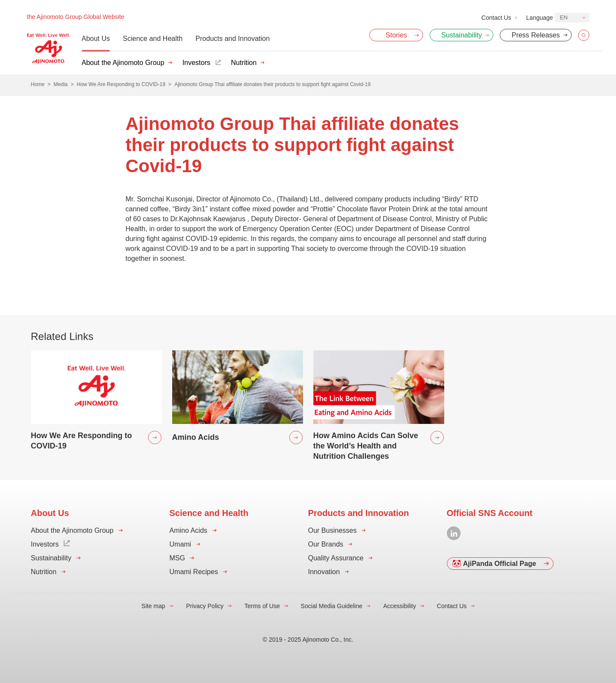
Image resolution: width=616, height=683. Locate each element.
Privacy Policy (205, 606)
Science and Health (153, 39)
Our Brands (326, 544)
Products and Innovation (233, 39)
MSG (177, 558)
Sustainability (51, 558)
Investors (197, 63)
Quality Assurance (336, 558)
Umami (181, 544)
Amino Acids (189, 530)
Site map (153, 606)
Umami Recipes (194, 572)
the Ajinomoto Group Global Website (76, 17)
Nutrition (244, 63)
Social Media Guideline (332, 606)
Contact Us (452, 606)
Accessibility (399, 606)
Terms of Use (262, 606)
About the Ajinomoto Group (123, 63)
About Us (96, 39)
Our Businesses (333, 530)
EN (564, 17)
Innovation (324, 572)
